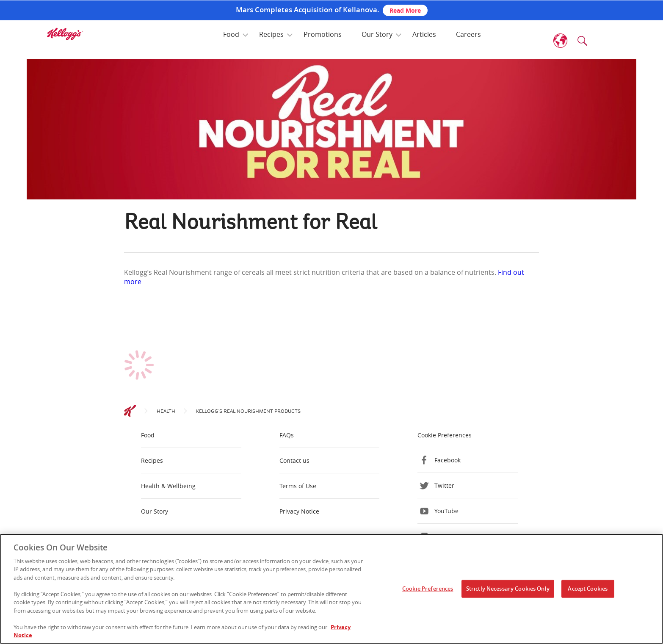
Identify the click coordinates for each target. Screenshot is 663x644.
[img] (65, 34)
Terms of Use (298, 486)
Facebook (448, 460)
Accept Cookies (588, 589)
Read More (405, 10)
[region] (331, 589)
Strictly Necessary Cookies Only (508, 589)
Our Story (377, 34)
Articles (424, 34)
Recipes (271, 34)
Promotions (323, 34)
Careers (468, 34)
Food (231, 34)
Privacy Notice (299, 511)
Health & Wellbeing (168, 486)
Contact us (294, 460)
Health (166, 411)
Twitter (444, 485)
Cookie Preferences (445, 435)
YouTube (446, 511)
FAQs (287, 435)
